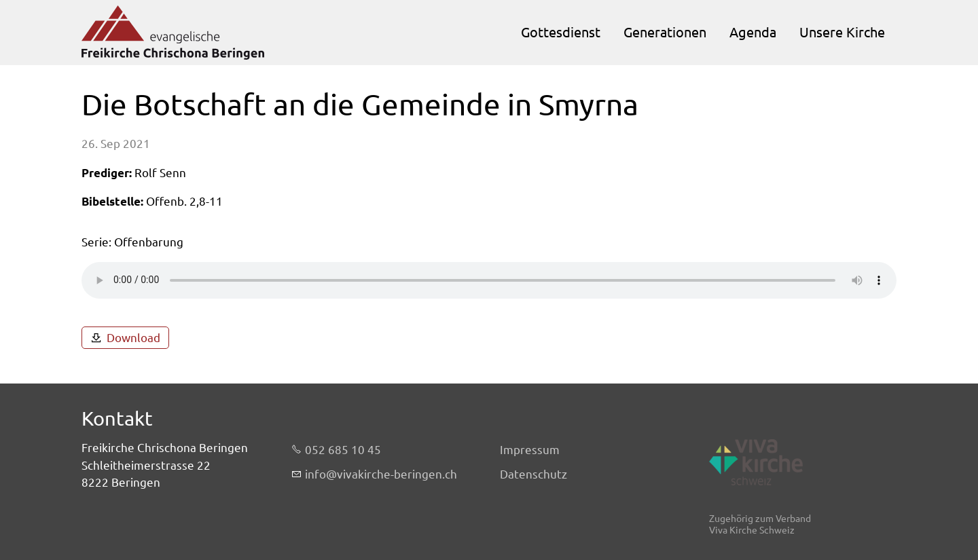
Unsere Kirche (842, 32)
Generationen (665, 32)
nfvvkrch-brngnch (381, 474)
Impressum (530, 450)
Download (133, 338)
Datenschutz (533, 474)
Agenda (753, 32)
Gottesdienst (561, 32)
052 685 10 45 (343, 450)
